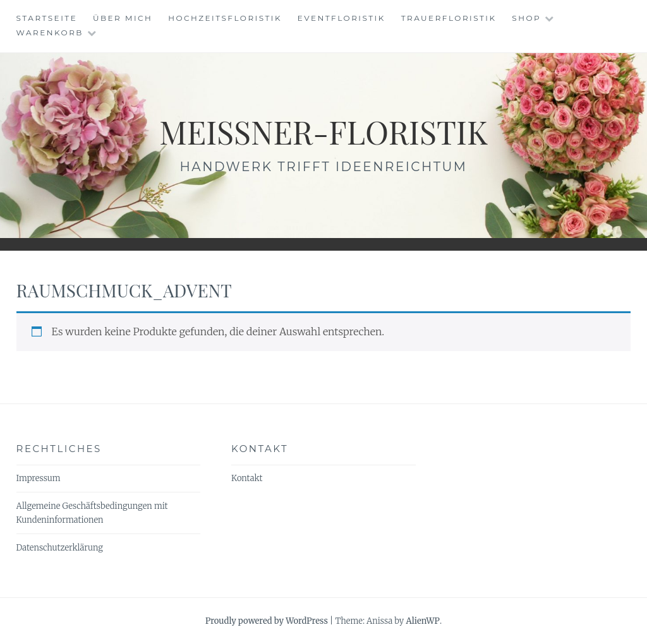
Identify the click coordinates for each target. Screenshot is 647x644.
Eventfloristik (342, 18)
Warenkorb (50, 33)
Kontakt (247, 478)
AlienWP (422, 621)
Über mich (123, 18)
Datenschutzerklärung (60, 548)
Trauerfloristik (449, 18)
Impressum (39, 478)
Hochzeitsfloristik (225, 18)
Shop (526, 18)
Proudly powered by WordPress (267, 621)
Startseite (47, 18)
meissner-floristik (323, 132)
